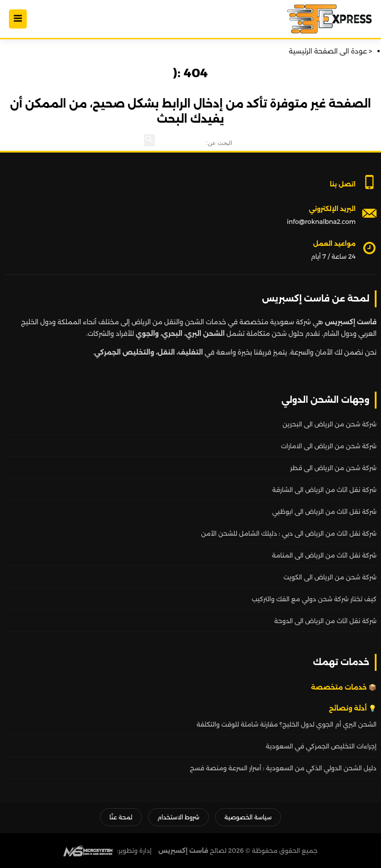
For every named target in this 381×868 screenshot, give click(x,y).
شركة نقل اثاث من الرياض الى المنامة (324, 555)
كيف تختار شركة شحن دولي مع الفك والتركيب (314, 599)
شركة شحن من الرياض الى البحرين (329, 424)
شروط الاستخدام (178, 817)
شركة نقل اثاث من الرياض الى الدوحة (325, 621)
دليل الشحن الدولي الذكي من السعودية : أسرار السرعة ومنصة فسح (283, 768)
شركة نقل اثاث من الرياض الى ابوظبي (324, 512)
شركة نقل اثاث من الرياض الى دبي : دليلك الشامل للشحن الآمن (289, 533)
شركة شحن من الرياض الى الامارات (329, 446)
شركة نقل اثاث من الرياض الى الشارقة (324, 490)
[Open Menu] (18, 19)
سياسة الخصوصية (248, 817)
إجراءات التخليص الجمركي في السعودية (321, 746)
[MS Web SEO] (88, 851)
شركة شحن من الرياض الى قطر (333, 468)
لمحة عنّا (121, 817)
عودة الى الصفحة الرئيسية (328, 51)
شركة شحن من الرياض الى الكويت (330, 577)
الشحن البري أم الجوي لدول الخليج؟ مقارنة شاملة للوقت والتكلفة (287, 724)
